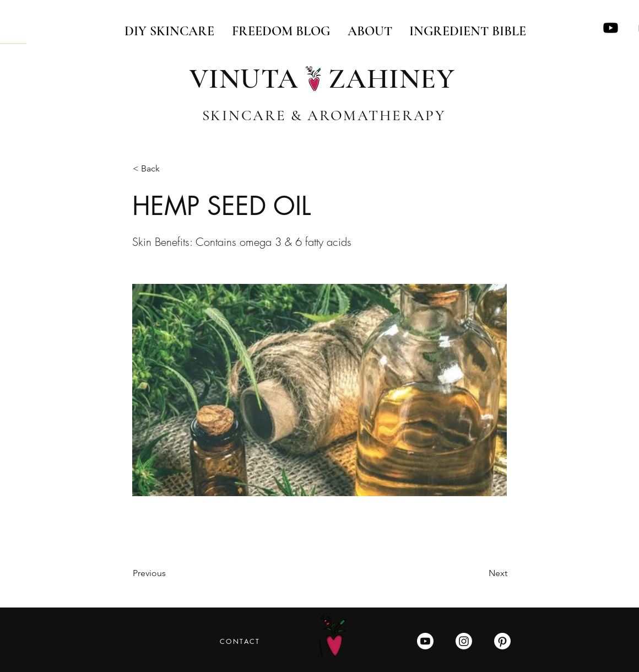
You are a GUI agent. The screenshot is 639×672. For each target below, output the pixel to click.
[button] (169, 169)
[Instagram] (464, 641)
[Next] (480, 573)
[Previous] (169, 573)
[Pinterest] (502, 641)
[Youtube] (611, 28)
